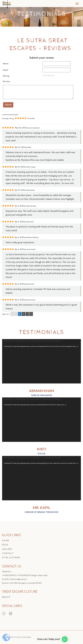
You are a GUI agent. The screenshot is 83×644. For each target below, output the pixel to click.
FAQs (5, 545)
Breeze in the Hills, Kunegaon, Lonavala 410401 (22, 583)
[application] (41, 361)
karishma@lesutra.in (19, 579)
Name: (6, 64)
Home (6, 540)
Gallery (7, 549)
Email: (6, 70)
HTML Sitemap (11, 558)
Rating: (6, 76)
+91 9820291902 (9, 575)
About (6, 597)
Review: (7, 81)
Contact (8, 553)
